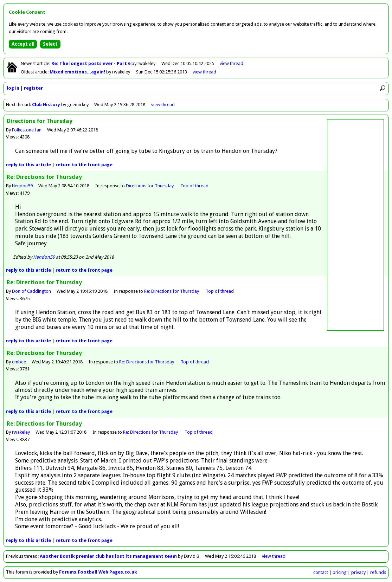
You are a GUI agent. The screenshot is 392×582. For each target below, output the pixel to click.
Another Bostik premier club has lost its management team (108, 556)
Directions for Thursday (150, 186)
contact (321, 572)
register (33, 88)
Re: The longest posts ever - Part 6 (91, 63)
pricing (340, 572)
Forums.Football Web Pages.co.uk (98, 572)
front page (84, 165)
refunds (378, 572)
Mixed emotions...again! (78, 72)
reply (28, 165)
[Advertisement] (355, 225)
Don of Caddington (31, 291)
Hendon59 (22, 186)
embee (19, 362)
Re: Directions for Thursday (172, 291)
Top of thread (194, 186)
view (232, 63)
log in (13, 88)
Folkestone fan (27, 130)
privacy (358, 572)
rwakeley (21, 432)
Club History (46, 105)
